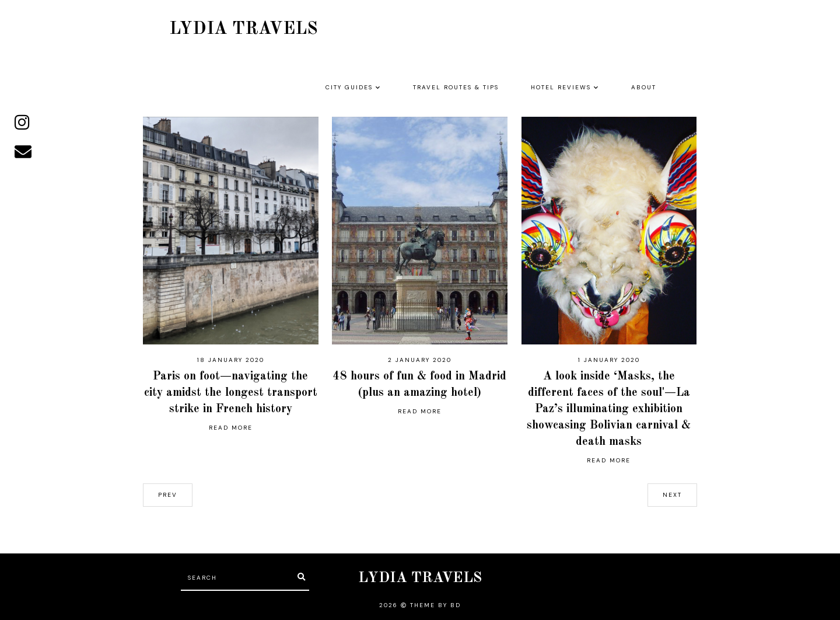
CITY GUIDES (349, 87)
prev (168, 495)
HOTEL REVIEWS (561, 87)
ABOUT (644, 87)
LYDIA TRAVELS (244, 29)
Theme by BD (435, 605)
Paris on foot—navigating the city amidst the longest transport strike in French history (231, 393)
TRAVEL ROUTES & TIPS (456, 87)
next (672, 495)
